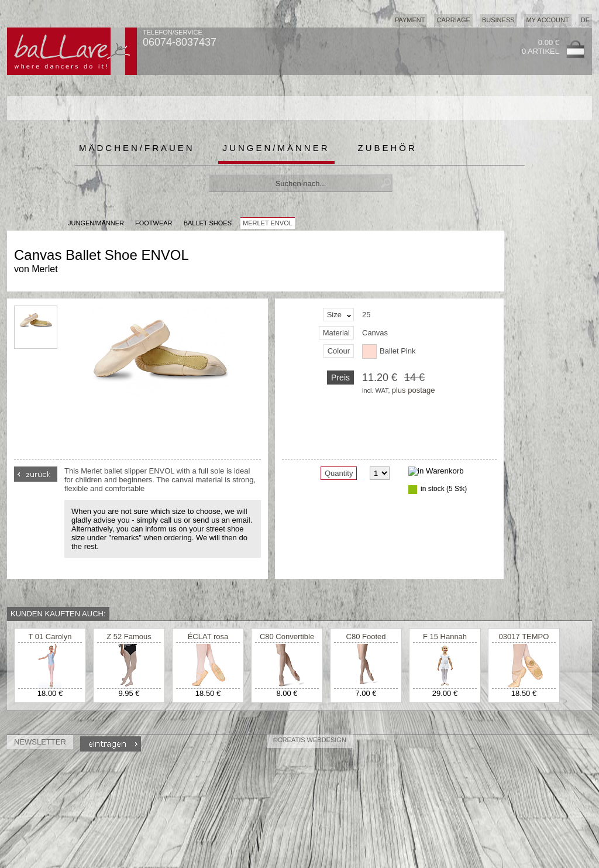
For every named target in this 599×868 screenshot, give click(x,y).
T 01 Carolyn (50, 637)
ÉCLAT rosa (208, 637)
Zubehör (388, 148)
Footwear (154, 223)
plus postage (414, 390)
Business (498, 20)
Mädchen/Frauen (137, 148)
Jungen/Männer (276, 148)
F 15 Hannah (445, 637)
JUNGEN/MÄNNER (96, 223)
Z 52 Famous (129, 637)
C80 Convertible (287, 637)
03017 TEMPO (524, 637)
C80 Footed (366, 637)
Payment (410, 20)
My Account (548, 20)
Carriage (453, 20)
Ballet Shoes (208, 223)
